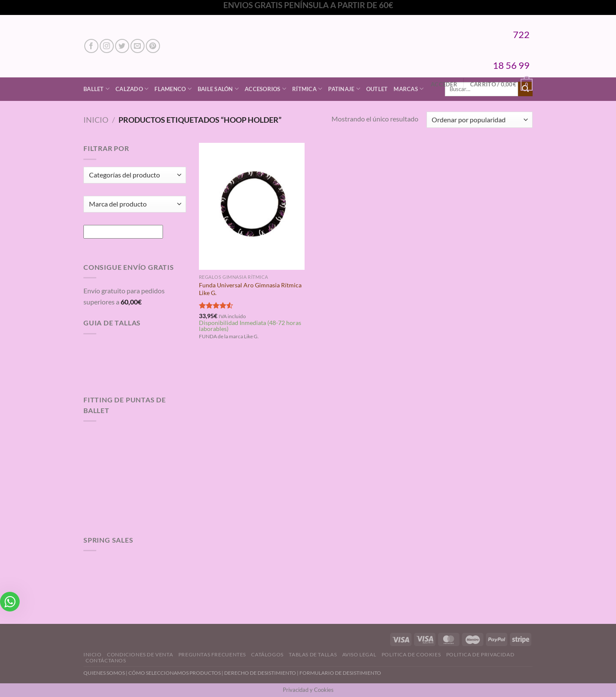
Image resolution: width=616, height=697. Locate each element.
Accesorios (265, 89)
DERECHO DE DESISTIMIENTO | (262, 673)
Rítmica (307, 89)
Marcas (409, 89)
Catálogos (267, 654)
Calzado (132, 89)
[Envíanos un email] (138, 46)
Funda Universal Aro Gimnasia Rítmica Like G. (250, 289)
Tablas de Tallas (313, 654)
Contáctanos (106, 660)
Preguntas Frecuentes (212, 654)
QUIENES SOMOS (104, 673)
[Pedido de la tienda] (480, 120)
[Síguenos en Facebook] (91, 46)
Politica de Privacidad (480, 654)
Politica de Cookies (411, 654)
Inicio (96, 120)
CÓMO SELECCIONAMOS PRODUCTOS (175, 673)
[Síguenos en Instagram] (107, 46)
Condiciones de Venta (140, 654)
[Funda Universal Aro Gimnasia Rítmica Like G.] (252, 206)
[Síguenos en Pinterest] (153, 46)
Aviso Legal (359, 654)
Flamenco (173, 89)
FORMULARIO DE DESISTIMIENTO (340, 673)
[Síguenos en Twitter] (122, 46)
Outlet (377, 89)
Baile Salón (218, 89)
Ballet (96, 89)
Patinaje (344, 89)
